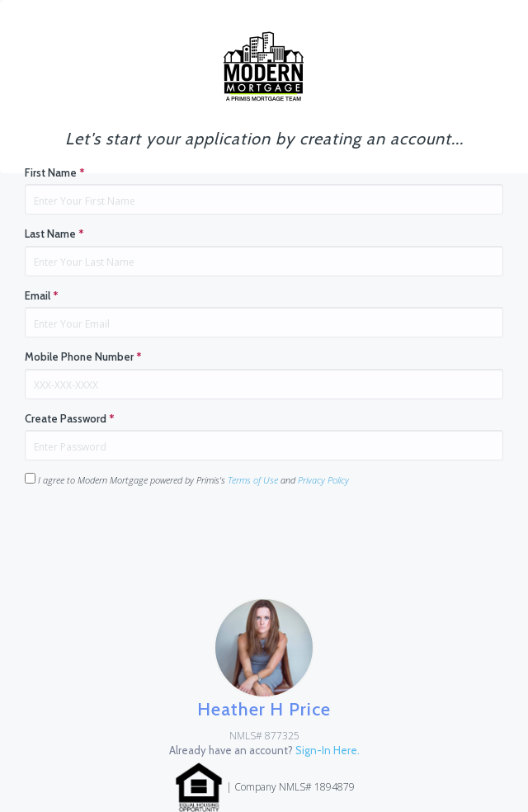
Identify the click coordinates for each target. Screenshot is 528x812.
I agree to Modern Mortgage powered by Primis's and (187, 479)
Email (42, 295)
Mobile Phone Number (83, 356)
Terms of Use (253, 480)
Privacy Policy (323, 480)
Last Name (54, 234)
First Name (55, 172)
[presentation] (150, 532)
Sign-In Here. (328, 750)
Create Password (70, 418)
